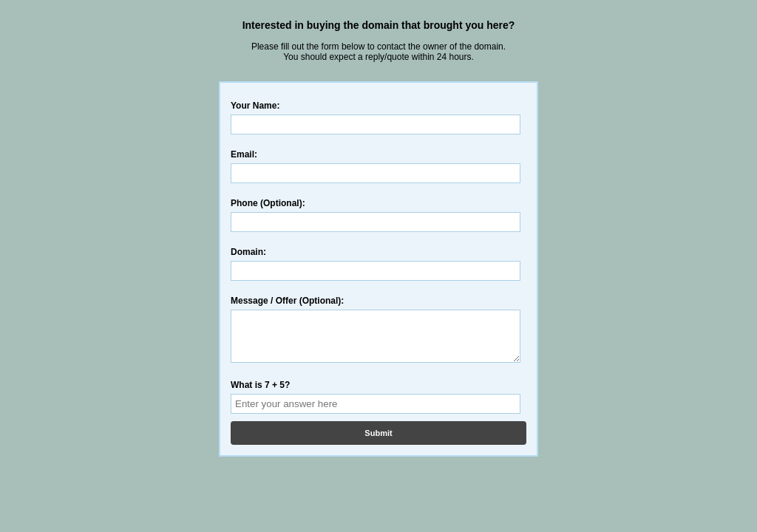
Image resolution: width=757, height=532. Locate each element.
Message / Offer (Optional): (287, 301)
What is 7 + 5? (260, 394)
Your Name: (255, 106)
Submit (378, 442)
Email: (244, 154)
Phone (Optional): (268, 203)
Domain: (248, 252)
